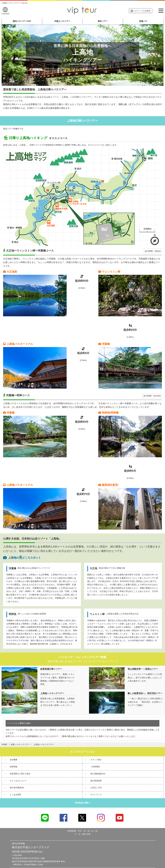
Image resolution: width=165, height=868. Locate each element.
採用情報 (14, 767)
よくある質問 (15, 795)
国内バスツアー (22, 21)
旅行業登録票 (96, 781)
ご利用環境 (95, 767)
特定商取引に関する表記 (20, 774)
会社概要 (14, 760)
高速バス (143, 21)
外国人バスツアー (62, 21)
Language (5, 11)
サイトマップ (96, 795)
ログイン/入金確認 (141, 11)
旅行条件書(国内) (17, 788)
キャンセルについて (18, 781)
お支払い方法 (96, 788)
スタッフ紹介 (96, 760)
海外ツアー (103, 21)
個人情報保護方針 (98, 774)
